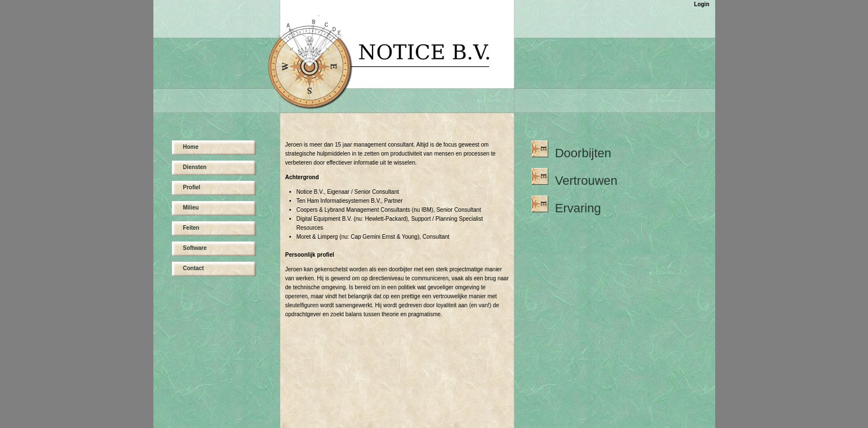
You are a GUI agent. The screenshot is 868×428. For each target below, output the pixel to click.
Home (191, 147)
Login (701, 4)
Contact (194, 268)
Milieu (191, 208)
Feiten (191, 228)
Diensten (195, 167)
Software (195, 248)
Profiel (192, 187)
